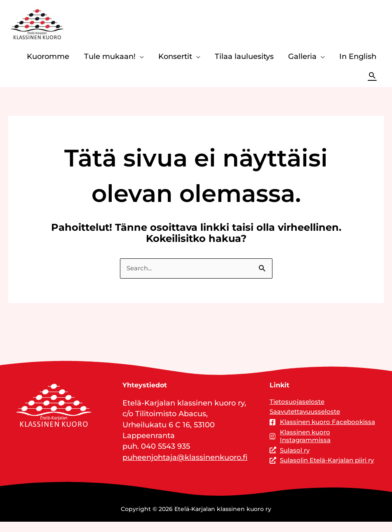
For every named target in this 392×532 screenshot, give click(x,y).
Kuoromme (48, 56)
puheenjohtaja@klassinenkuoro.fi (185, 458)
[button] (372, 75)
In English (358, 56)
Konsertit (175, 56)
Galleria (302, 56)
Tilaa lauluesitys (244, 56)
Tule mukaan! (110, 56)
